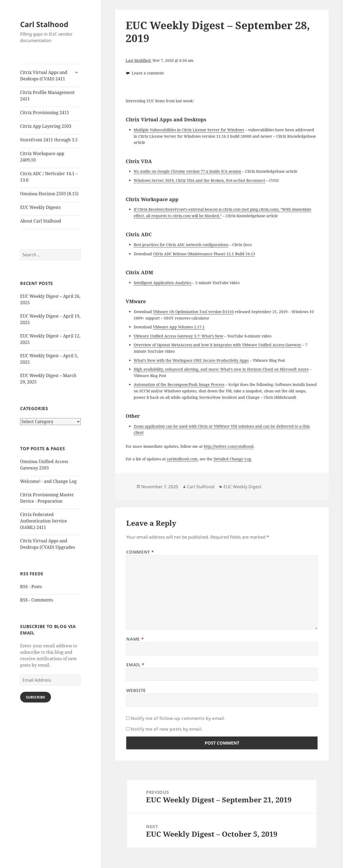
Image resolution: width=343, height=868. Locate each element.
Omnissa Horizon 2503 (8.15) (49, 194)
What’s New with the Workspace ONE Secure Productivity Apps (191, 360)
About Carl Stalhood (41, 221)
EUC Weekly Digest (243, 487)
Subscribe (36, 697)
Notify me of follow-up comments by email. (178, 718)
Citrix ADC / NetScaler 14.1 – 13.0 (49, 177)
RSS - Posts (31, 587)
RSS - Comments (37, 600)
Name (135, 639)
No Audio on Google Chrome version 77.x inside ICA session (187, 171)
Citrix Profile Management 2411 (47, 96)
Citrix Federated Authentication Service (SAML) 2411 (44, 521)
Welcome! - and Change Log (48, 481)
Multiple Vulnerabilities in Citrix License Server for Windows (189, 130)
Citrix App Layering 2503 (46, 126)
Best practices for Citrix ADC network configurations (181, 245)
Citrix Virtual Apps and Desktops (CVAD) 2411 (44, 76)
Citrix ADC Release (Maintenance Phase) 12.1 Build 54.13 (204, 254)
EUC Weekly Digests (40, 207)
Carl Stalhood (44, 24)
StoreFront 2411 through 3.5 (49, 140)
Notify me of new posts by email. (167, 729)
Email (135, 665)
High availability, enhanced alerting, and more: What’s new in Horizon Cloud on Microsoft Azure (221, 369)
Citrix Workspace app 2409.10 (42, 157)
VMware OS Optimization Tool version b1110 (193, 312)
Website (136, 690)
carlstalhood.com (182, 459)
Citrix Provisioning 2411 (45, 112)
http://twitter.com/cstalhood (229, 446)
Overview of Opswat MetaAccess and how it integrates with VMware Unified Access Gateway (217, 345)
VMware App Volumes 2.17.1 (179, 327)
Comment (140, 552)
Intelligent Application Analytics (163, 283)
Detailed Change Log (232, 459)
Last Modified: (139, 60)
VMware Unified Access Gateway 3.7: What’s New (178, 336)
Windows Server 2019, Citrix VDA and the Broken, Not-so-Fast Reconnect (199, 180)
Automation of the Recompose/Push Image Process (179, 384)
